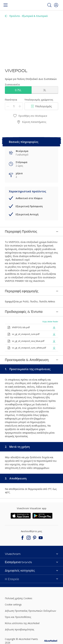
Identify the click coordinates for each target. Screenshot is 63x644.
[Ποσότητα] (14, 106)
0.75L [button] (18, 90)
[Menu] (6, 5)
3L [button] (45, 90)
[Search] (49, 5)
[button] (56, 5)
